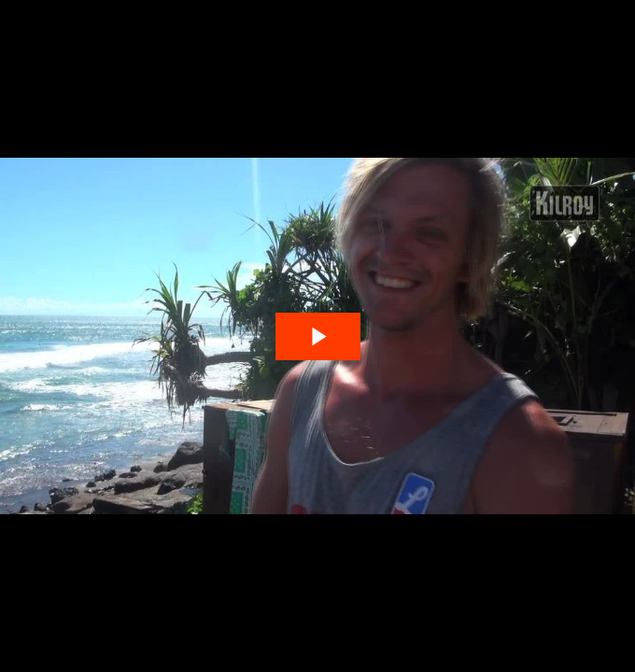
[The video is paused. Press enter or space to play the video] (318, 336)
